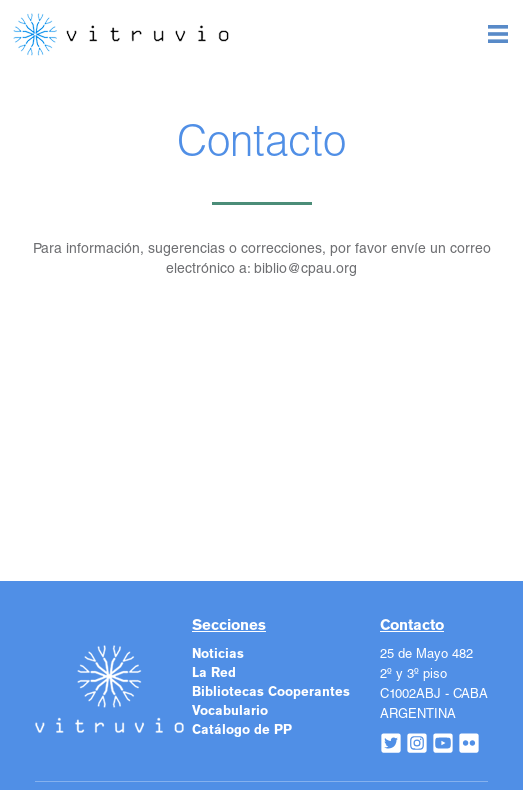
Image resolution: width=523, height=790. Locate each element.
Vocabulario (230, 711)
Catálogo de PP (242, 730)
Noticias (218, 654)
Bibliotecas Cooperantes (271, 692)
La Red (214, 673)
